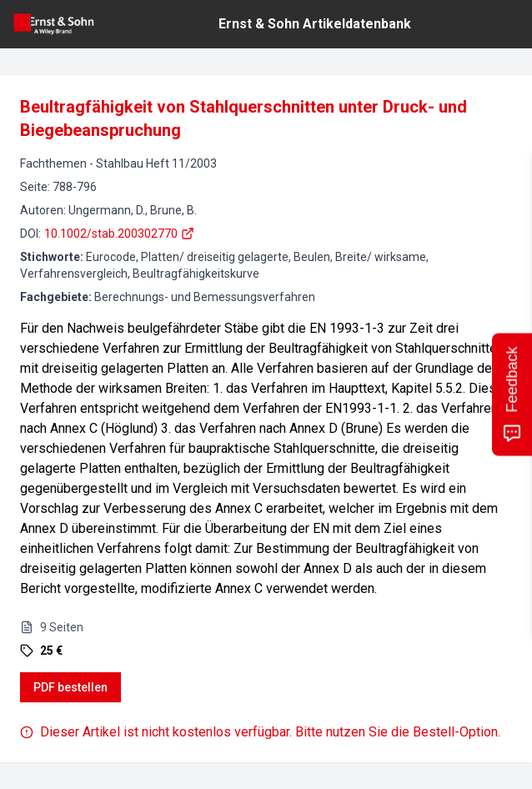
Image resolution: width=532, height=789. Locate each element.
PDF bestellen (70, 687)
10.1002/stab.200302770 (119, 234)
